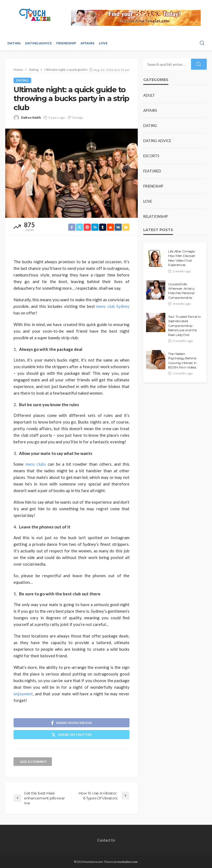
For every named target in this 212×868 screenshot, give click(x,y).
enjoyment (23, 694)
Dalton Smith (31, 117)
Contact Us (106, 840)
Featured (152, 171)
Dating (14, 43)
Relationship (156, 216)
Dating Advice (39, 43)
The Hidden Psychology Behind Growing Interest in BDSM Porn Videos (182, 361)
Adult (149, 95)
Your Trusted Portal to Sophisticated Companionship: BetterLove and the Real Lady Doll (184, 326)
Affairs (88, 43)
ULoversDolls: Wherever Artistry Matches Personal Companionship (181, 291)
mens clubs (36, 464)
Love (103, 43)
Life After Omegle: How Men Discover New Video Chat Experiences (182, 258)
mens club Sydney (113, 306)
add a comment (33, 762)
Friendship (66, 43)
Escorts (151, 156)
